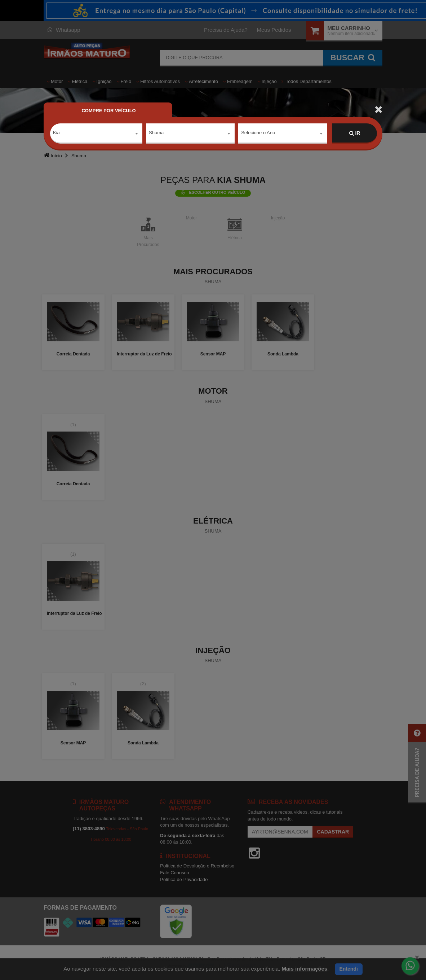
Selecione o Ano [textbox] (258, 133)
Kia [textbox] (56, 133)
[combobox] (96, 134)
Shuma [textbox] (156, 133)
